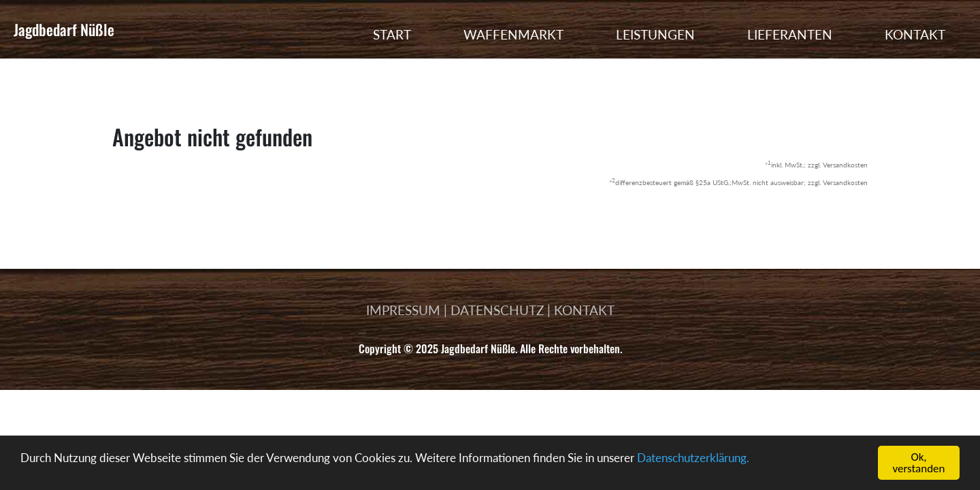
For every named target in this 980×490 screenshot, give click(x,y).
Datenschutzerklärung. (693, 458)
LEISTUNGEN (655, 34)
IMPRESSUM (403, 310)
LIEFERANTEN (790, 34)
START (392, 34)
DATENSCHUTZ (497, 310)
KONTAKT (915, 34)
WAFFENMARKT (513, 34)
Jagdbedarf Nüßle (64, 29)
